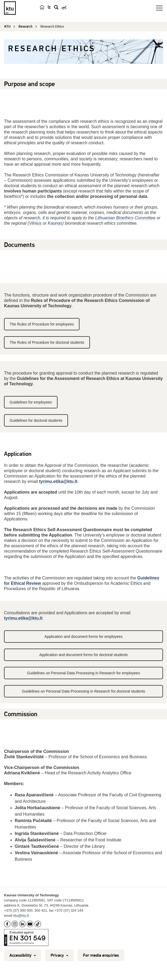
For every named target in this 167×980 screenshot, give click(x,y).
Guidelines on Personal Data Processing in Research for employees (83, 673)
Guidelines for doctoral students (36, 420)
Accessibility (23, 955)
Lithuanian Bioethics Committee (125, 218)
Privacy (59, 955)
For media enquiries (101, 955)
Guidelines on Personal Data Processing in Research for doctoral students (84, 691)
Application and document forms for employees (83, 637)
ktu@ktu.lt (21, 916)
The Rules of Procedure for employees (42, 324)
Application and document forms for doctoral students (84, 655)
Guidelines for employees (31, 402)
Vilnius (35, 223)
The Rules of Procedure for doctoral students (47, 342)
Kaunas (55, 223)
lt (49, 7)
